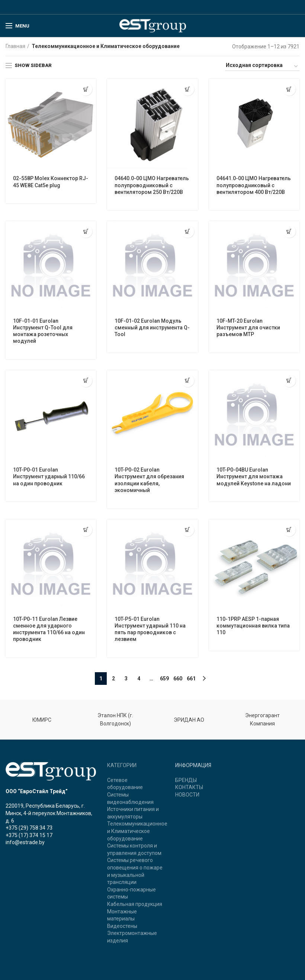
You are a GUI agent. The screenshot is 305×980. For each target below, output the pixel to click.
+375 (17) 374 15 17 (29, 835)
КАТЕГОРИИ (122, 765)
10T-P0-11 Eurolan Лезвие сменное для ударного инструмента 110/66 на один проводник (49, 629)
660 (178, 679)
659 (164, 679)
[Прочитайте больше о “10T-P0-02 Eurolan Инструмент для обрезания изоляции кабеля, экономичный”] (188, 381)
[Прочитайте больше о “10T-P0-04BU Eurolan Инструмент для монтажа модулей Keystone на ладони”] (289, 381)
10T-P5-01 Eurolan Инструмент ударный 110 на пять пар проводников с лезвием (150, 629)
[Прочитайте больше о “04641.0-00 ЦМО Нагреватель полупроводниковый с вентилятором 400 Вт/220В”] (289, 89)
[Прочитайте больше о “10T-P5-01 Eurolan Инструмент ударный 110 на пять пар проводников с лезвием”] (188, 530)
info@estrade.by (25, 842)
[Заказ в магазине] (262, 66)
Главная (15, 46)
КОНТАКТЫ (189, 787)
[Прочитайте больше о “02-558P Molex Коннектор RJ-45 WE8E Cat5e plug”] (86, 89)
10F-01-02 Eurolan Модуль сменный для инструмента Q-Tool (152, 328)
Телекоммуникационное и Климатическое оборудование (137, 831)
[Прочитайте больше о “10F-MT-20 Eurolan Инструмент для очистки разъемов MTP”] (289, 231)
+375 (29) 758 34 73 (29, 828)
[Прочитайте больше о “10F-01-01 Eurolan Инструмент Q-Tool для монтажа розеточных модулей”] (86, 231)
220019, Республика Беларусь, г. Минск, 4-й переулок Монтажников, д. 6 (49, 813)
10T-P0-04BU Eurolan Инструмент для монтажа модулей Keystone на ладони (254, 476)
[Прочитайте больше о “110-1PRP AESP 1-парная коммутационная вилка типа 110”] (289, 530)
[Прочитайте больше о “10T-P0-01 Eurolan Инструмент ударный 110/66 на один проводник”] (86, 381)
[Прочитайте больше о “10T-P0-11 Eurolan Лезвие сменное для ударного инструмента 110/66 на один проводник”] (86, 530)
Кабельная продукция (135, 904)
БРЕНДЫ (186, 780)
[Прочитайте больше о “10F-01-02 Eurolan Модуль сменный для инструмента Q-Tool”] (188, 231)
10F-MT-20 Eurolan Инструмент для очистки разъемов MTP (248, 328)
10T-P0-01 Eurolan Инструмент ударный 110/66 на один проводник (49, 476)
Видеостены (122, 926)
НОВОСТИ (187, 795)
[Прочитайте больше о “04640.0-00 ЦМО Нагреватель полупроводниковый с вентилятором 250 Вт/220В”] (188, 89)
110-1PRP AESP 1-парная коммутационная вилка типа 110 (253, 626)
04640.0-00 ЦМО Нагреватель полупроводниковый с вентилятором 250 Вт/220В (152, 185)
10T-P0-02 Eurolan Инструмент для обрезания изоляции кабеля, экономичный (149, 480)
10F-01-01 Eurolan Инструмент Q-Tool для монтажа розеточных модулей (43, 331)
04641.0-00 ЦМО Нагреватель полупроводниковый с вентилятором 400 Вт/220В (254, 185)
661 (191, 679)
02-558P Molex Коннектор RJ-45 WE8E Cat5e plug (51, 182)
